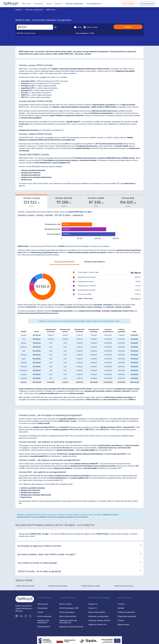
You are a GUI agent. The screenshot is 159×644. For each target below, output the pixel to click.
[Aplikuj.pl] (25, 599)
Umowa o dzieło (96, 202)
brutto (79, 27)
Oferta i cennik (65, 604)
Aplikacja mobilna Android (99, 620)
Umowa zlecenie (64, 202)
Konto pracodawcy (67, 612)
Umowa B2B (128, 202)
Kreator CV (59, 4)
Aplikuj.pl (11, 4)
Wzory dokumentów (68, 616)
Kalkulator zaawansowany (26, 33)
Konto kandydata (129, 4)
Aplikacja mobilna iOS (97, 624)
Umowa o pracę (31, 202)
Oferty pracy (26, 4)
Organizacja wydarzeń (127, 616)
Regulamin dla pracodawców (71, 627)
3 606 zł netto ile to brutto (25, 586)
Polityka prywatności (126, 612)
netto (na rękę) (92, 27)
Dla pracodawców (147, 4)
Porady (49, 4)
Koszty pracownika (64, 262)
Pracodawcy (39, 4)
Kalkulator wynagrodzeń (74, 4)
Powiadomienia (44, 627)
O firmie (121, 604)
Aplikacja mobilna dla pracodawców (68, 621)
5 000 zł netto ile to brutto (91, 586)
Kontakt (121, 608)
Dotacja (121, 620)
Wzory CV (93, 608)
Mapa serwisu (124, 624)
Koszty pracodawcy (95, 262)
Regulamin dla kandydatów (43, 621)
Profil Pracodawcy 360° (69, 608)
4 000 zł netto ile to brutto (58, 586)
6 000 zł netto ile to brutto (124, 586)
